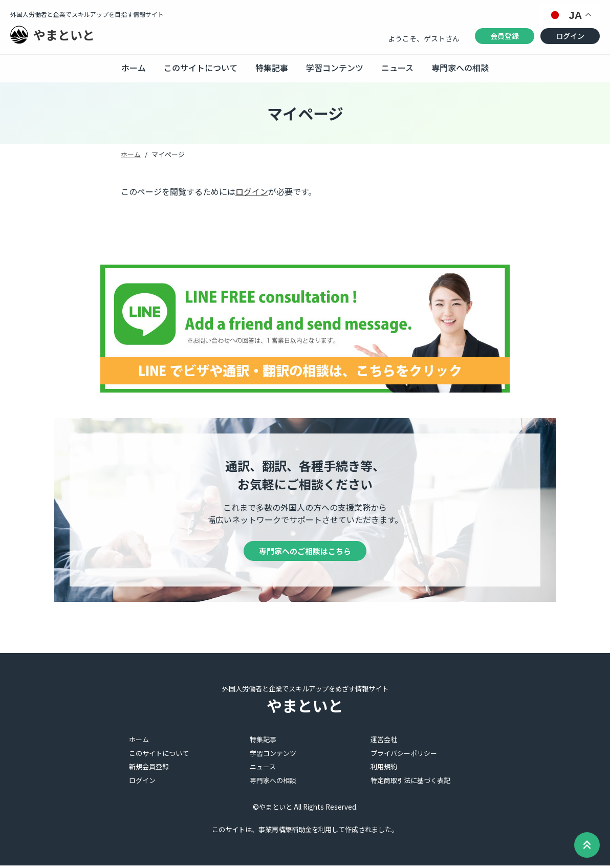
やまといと (64, 35)
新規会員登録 (149, 769)
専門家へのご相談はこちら (305, 552)
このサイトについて (201, 68)
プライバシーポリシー (404, 756)
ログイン (570, 36)
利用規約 (384, 769)
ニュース (397, 68)
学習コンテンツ (335, 68)
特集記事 (272, 68)
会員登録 (505, 36)
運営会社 (384, 742)
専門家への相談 (460, 68)
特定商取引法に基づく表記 (410, 783)
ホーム (134, 68)
